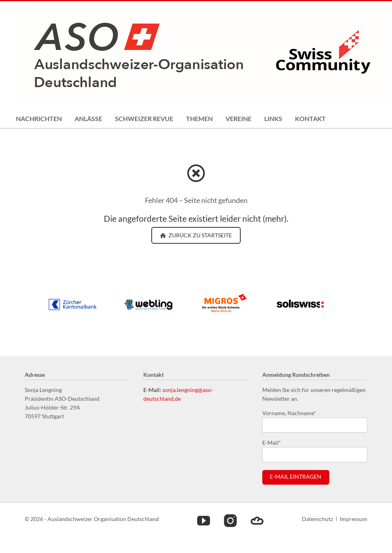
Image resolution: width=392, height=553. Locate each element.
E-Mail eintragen (296, 477)
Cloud (257, 520)
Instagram (230, 520)
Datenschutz (317, 519)
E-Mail (275, 442)
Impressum (353, 519)
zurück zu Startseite (200, 235)
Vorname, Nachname (289, 413)
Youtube (204, 520)
